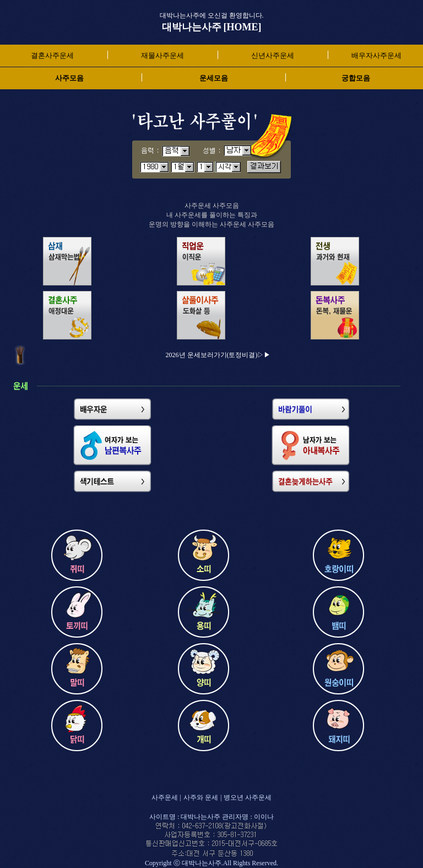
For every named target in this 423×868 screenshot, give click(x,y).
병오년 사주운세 (248, 797)
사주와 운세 (201, 797)
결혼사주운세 (52, 55)
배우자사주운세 (376, 55)
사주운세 (165, 797)
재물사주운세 (162, 55)
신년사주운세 (273, 55)
